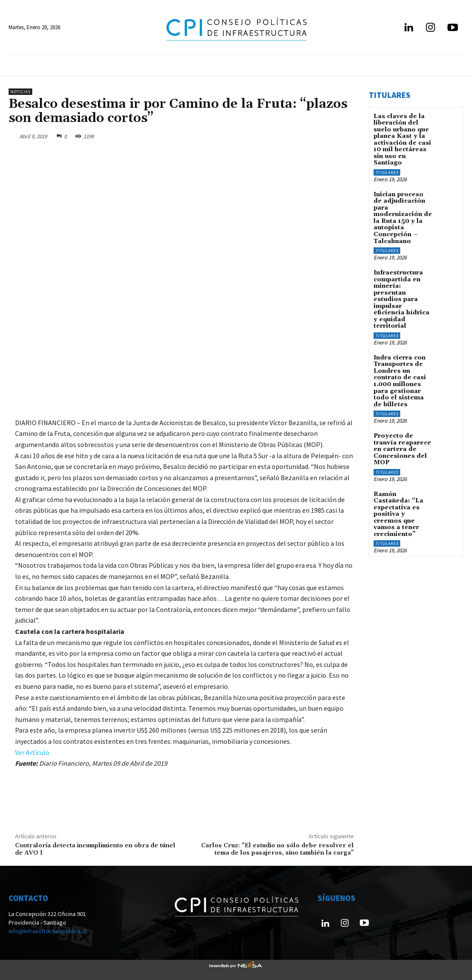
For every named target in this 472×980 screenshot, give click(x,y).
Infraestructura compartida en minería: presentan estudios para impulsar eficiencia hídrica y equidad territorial (401, 298)
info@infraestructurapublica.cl (48, 931)
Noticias (20, 92)
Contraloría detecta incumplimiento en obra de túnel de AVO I (95, 849)
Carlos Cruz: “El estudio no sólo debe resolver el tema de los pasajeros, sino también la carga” (277, 849)
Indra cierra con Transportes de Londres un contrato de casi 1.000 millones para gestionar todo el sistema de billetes (400, 379)
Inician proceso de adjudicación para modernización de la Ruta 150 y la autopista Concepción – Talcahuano (403, 217)
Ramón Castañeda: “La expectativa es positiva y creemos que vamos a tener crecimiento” (398, 511)
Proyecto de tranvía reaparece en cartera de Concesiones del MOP (402, 447)
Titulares (387, 172)
